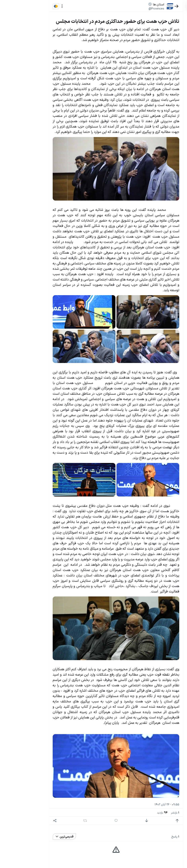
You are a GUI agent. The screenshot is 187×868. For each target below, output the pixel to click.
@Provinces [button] (125, 8)
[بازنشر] (54, 821)
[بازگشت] (145, 6)
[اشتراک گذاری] (24, 821)
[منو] (31, 6)
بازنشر (144, 812)
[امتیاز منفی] (115, 821)
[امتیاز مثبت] (146, 821)
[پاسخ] (85, 821)
